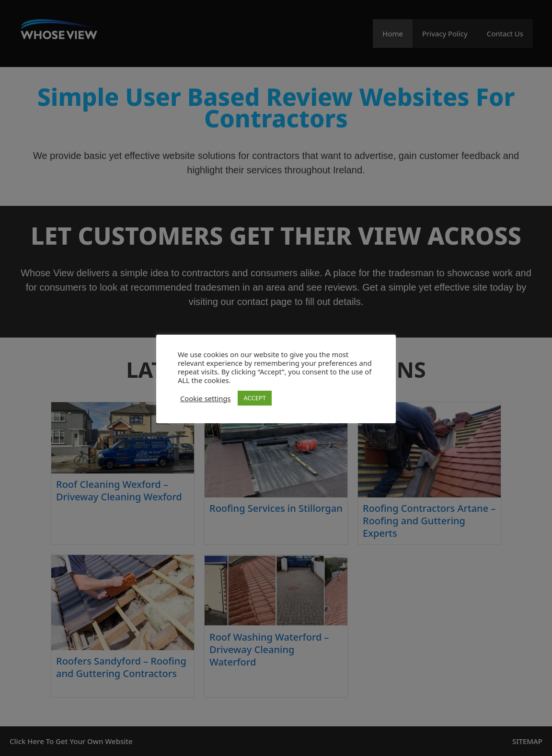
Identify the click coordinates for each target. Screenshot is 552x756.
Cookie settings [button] (205, 398)
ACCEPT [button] (255, 398)
